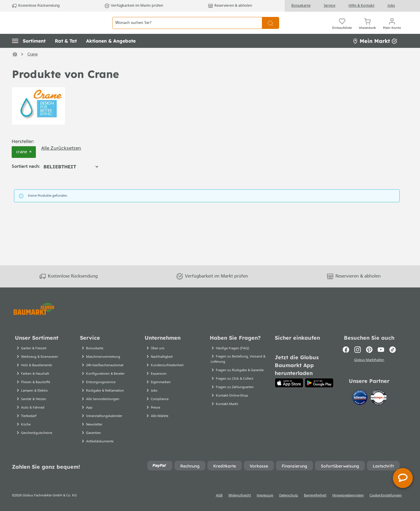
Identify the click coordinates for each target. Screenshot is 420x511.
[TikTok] (393, 350)
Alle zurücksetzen (61, 161)
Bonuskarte (301, 6)
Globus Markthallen (369, 361)
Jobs (391, 6)
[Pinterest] (369, 350)
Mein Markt (375, 54)
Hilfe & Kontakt (362, 6)
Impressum (265, 496)
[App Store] (289, 383)
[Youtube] (381, 350)
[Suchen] (271, 29)
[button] (29, 54)
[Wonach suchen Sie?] (187, 29)
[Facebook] (346, 350)
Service (330, 6)
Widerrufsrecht (240, 496)
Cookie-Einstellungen (386, 496)
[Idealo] (360, 398)
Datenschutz (289, 496)
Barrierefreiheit (315, 496)
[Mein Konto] (392, 29)
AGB (219, 496)
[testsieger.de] (379, 398)
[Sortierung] (71, 180)
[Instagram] (358, 350)
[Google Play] (319, 383)
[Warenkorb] (367, 29)
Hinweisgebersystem (348, 496)
